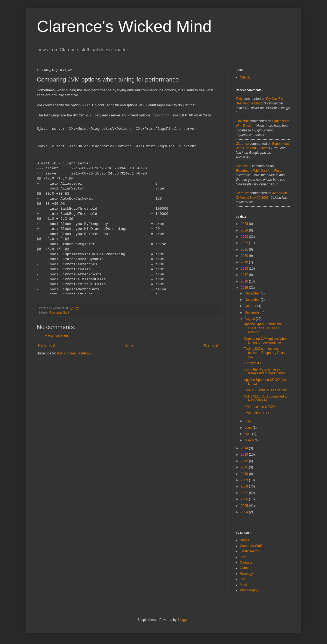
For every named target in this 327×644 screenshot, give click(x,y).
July (248, 421)
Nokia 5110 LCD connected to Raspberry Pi (266, 398)
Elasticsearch (249, 551)
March (250, 440)
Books (244, 540)
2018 (245, 269)
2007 (245, 493)
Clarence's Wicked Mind (124, 26)
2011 (245, 467)
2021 (245, 249)
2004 (245, 512)
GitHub (245, 77)
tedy (239, 99)
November (253, 300)
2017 (245, 275)
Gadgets (246, 562)
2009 (245, 480)
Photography (249, 590)
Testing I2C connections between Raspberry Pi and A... (265, 353)
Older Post (210, 345)
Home (129, 345)
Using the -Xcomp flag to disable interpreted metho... (266, 371)
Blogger (183, 620)
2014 (245, 448)
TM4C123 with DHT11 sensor (265, 390)
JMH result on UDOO (259, 407)
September (253, 312)
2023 (245, 237)
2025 (245, 224)
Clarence (242, 144)
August (250, 319)
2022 (245, 243)
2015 (245, 288)
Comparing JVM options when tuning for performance (266, 341)
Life (242, 579)
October (251, 306)
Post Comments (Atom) (74, 353)
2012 (245, 461)
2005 (245, 506)
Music (244, 585)
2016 (245, 281)
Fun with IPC (253, 363)
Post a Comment (56, 336)
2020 (245, 256)
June (249, 428)
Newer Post (47, 345)
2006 (245, 499)
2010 (245, 474)
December (253, 293)
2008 (245, 486)
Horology (246, 574)
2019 (245, 262)
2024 (245, 230)
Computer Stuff (59, 312)
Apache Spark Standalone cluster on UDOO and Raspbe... (263, 328)
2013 (245, 455)
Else (243, 557)
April (248, 434)
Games (245, 568)
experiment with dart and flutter (260, 171)
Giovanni (242, 121)
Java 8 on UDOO (256, 413)
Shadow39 (243, 166)
